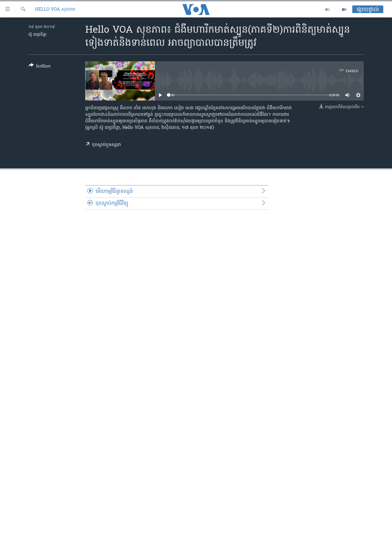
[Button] (40, 67)
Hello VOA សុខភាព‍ (55, 10)
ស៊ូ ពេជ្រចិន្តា (37, 35)
